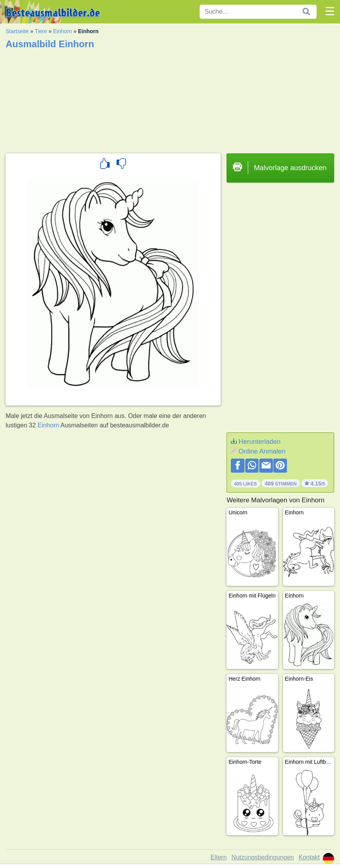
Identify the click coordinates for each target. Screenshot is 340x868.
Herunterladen (260, 442)
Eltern (219, 857)
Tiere (41, 31)
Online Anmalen (262, 451)
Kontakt (309, 857)
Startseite (17, 31)
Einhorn (62, 31)
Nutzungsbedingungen (263, 857)
